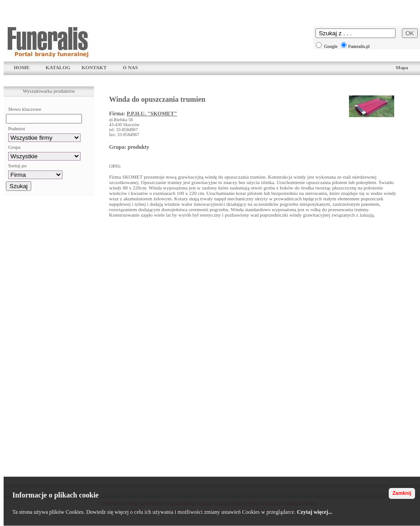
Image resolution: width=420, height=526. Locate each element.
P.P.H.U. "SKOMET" (152, 114)
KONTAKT (94, 67)
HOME (22, 67)
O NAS (130, 67)
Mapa (402, 67)
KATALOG (58, 67)
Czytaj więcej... (315, 512)
